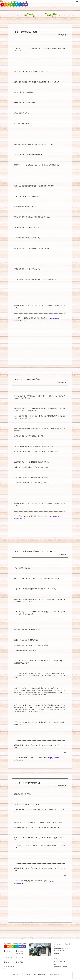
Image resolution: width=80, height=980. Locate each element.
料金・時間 (9, 958)
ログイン (66, 974)
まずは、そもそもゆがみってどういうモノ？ (35, 551)
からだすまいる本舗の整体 (21, 952)
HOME (8, 951)
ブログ (8, 962)
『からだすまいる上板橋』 (27, 32)
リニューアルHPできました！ (28, 783)
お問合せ (21, 962)
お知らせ (21, 958)
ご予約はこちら (9, 968)
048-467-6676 (61, 950)
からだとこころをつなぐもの (28, 379)
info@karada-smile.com (61, 966)
